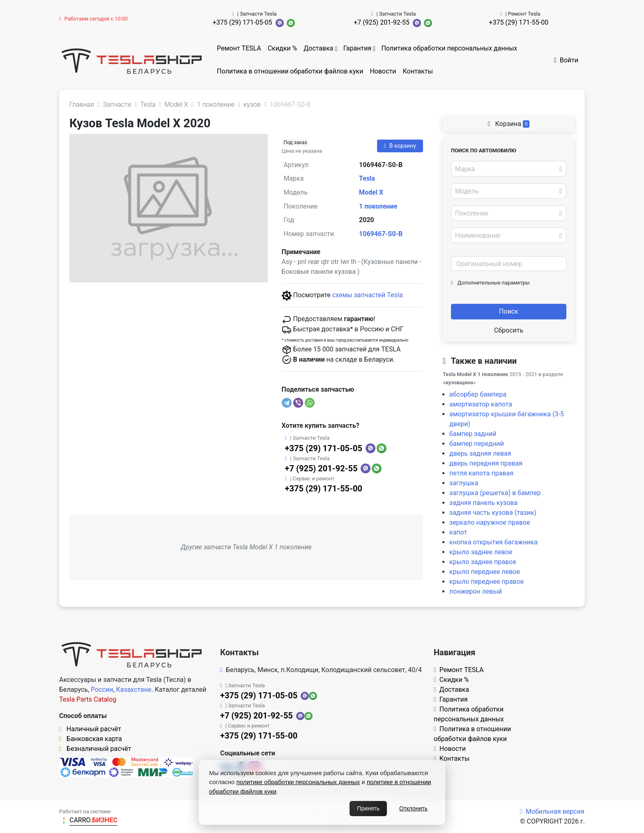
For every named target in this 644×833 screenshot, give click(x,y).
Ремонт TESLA (239, 48)
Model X (371, 192)
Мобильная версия (552, 811)
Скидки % (283, 48)
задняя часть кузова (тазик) (493, 513)
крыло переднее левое (485, 572)
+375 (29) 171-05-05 (243, 22)
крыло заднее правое (483, 562)
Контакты (418, 71)
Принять (368, 808)
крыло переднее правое (486, 582)
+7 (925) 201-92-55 (382, 22)
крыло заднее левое (481, 552)
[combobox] (509, 169)
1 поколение (378, 206)
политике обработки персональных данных (298, 782)
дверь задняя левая (480, 453)
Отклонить (413, 808)
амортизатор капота (481, 404)
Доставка (318, 48)
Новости (383, 71)
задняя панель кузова (483, 503)
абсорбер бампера (478, 394)
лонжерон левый (476, 591)
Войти (566, 60)
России (102, 690)
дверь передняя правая (486, 463)
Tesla (367, 178)
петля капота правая (481, 473)
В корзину (400, 146)
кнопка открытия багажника (493, 542)
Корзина (509, 124)
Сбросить (509, 330)
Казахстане (134, 690)
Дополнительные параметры (490, 283)
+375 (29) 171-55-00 (519, 22)
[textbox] (506, 169)
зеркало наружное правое (490, 522)
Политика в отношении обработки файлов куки (290, 71)
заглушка (464, 483)
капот (458, 532)
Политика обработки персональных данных (449, 48)
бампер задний (473, 434)
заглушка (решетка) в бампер (495, 493)
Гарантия (358, 48)
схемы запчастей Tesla (368, 295)
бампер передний (477, 444)
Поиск (509, 311)
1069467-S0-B (381, 234)
